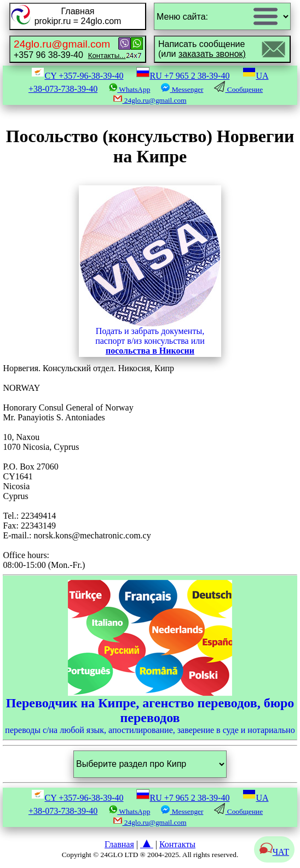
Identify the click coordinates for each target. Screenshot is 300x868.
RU (183, 76)
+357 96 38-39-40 (70, 49)
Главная (119, 844)
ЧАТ (274, 852)
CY (77, 76)
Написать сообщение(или (202, 49)
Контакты (177, 844)
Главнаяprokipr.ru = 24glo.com (78, 16)
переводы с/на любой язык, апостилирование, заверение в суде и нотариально (150, 657)
